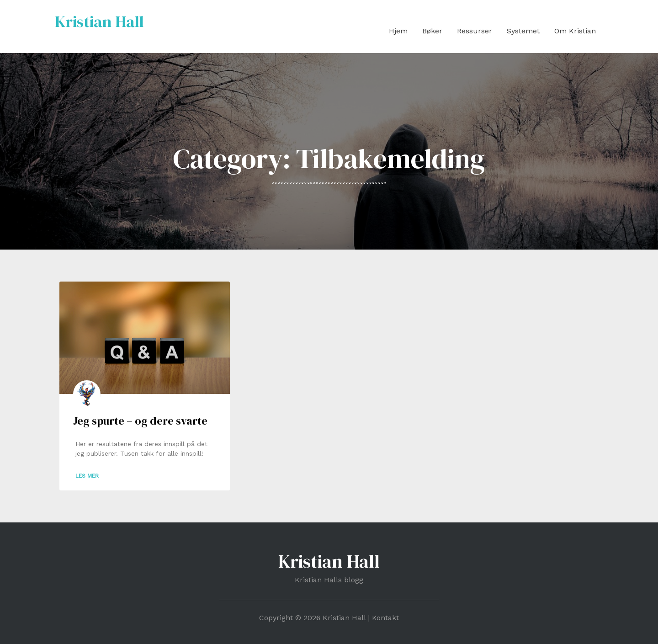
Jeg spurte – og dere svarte (140, 421)
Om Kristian (575, 31)
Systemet (523, 31)
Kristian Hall (99, 21)
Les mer (87, 476)
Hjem (398, 31)
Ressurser (475, 31)
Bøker (432, 31)
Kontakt (385, 618)
